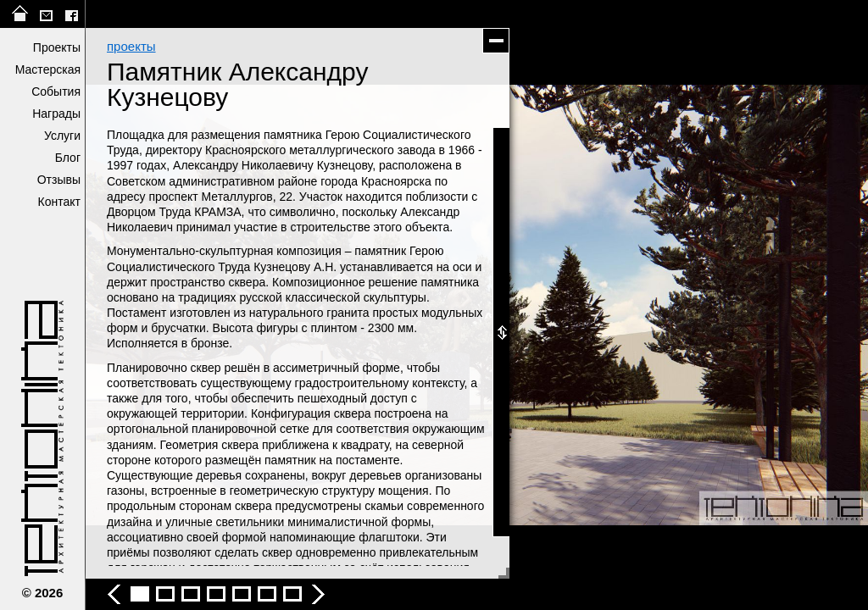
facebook (71, 14)
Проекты (57, 47)
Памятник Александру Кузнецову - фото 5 (216, 594)
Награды (56, 114)
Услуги (62, 136)
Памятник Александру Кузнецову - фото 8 (292, 594)
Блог (68, 158)
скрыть (496, 41)
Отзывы (59, 180)
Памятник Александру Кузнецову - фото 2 (140, 594)
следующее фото (672, 305)
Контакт (59, 202)
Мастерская (48, 69)
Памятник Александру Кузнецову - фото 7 (267, 594)
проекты (131, 46)
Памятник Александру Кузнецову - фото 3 (165, 594)
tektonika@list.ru (46, 14)
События (56, 91)
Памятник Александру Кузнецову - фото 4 (191, 594)
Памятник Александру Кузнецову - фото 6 (242, 594)
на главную (20, 14)
